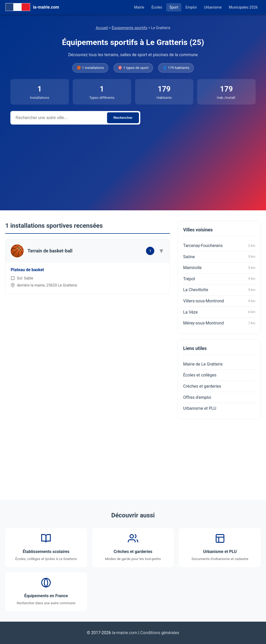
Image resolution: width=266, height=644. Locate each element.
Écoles (157, 7)
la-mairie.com (125, 633)
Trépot (219, 279)
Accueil (102, 28)
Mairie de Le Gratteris (203, 364)
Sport (174, 7)
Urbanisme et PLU (200, 408)
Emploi (191, 7)
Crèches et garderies (202, 386)
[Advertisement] (133, 164)
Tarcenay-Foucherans (219, 246)
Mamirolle (219, 268)
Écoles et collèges (200, 375)
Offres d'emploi (197, 397)
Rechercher (123, 118)
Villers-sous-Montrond (219, 301)
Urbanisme (213, 7)
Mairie (139, 7)
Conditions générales (160, 633)
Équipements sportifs (129, 28)
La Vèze (219, 312)
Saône (219, 257)
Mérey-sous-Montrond (219, 323)
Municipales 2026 (243, 7)
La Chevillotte (219, 290)
